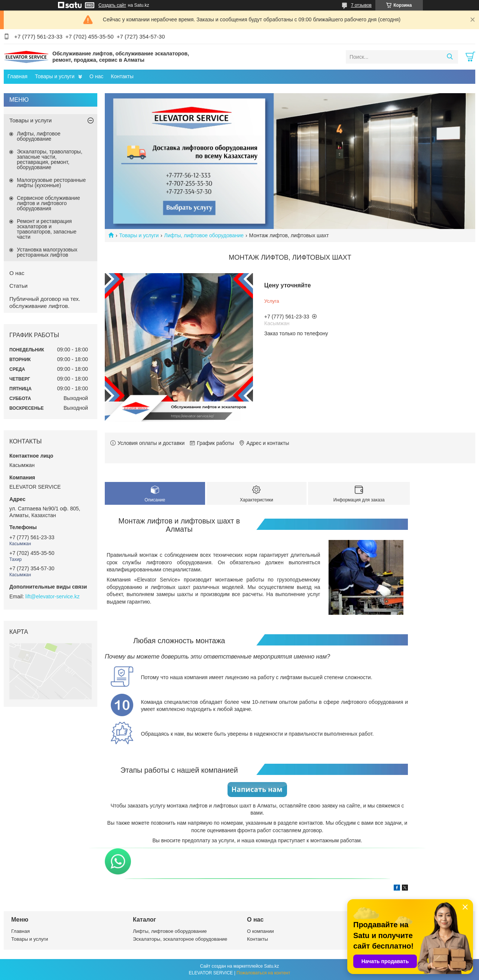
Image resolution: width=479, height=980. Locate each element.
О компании (260, 931)
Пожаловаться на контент (263, 973)
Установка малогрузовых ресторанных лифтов (47, 252)
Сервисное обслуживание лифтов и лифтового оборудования (48, 203)
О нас (96, 76)
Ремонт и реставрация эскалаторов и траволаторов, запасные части (47, 229)
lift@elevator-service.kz (53, 596)
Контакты (122, 76)
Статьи (19, 286)
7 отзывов (361, 5)
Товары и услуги (55, 76)
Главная (17, 76)
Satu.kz (271, 966)
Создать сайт (112, 5)
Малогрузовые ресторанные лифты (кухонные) (51, 183)
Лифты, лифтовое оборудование (204, 235)
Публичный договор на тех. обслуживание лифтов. (45, 302)
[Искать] (450, 57)
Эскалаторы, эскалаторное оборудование (180, 939)
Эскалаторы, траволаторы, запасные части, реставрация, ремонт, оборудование (50, 159)
